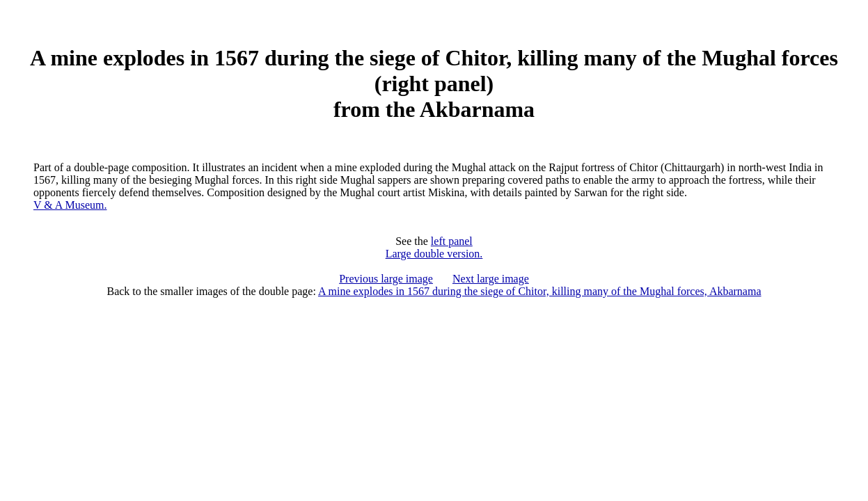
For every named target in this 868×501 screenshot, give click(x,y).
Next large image (491, 279)
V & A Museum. (70, 205)
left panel (452, 241)
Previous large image (386, 279)
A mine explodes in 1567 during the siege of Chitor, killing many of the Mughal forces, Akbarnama (540, 291)
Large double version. (434, 254)
